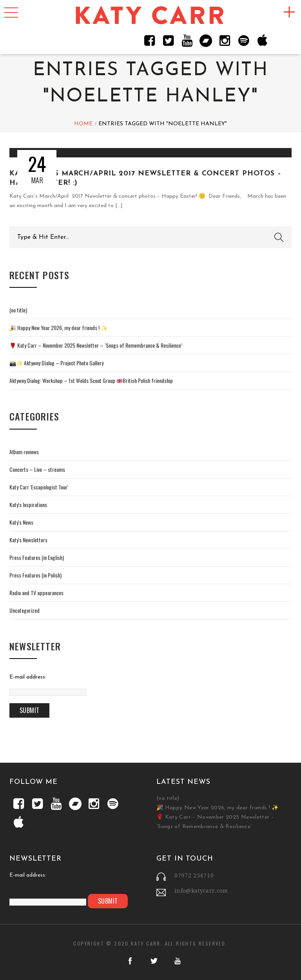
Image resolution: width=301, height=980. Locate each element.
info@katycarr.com (201, 891)
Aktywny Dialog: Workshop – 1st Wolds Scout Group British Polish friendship (91, 380)
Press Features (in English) (37, 557)
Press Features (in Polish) (35, 575)
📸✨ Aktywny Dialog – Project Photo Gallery (56, 363)
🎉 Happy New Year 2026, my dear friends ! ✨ (58, 328)
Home (83, 124)
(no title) (18, 310)
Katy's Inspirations (28, 504)
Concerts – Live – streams (37, 469)
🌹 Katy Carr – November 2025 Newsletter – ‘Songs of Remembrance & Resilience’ (96, 345)
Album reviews (24, 452)
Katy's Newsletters (28, 540)
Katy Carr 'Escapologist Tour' (39, 487)
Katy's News (21, 522)
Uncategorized (24, 610)
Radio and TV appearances (36, 593)
